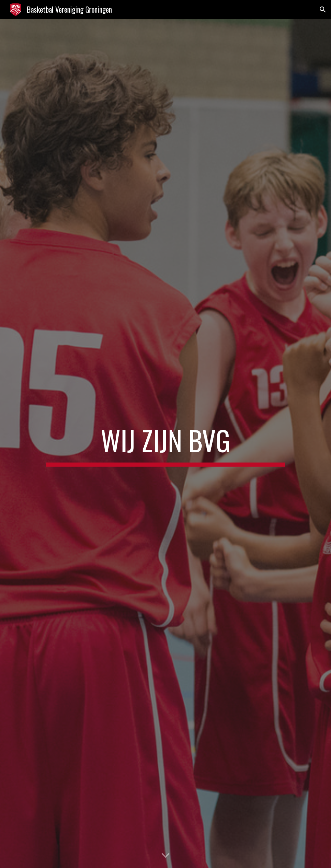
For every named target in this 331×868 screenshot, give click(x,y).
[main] (165, 444)
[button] (323, 10)
